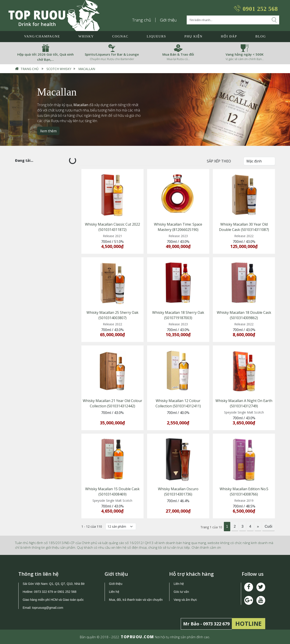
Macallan (87, 69)
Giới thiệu (168, 20)
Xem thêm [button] (48, 131)
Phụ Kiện (194, 36)
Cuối (268, 526)
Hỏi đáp (229, 36)
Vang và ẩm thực (185, 600)
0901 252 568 (260, 9)
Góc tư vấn (181, 592)
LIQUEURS (156, 36)
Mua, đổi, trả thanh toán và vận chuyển (136, 600)
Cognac (120, 36)
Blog (261, 36)
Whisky (86, 36)
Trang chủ (142, 20)
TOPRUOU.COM (137, 637)
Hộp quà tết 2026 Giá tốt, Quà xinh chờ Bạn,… (45, 57)
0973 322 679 (44, 592)
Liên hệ (114, 592)
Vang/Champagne (42, 36)
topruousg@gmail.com (48, 608)
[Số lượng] (121, 526)
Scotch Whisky (59, 69)
